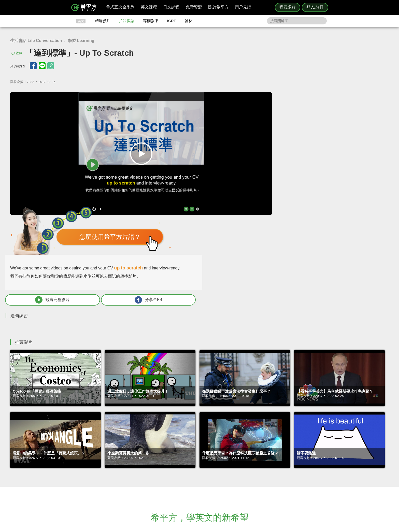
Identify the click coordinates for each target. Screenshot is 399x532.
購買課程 (288, 7)
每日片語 (206, 475)
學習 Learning (81, 41)
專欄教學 (151, 21)
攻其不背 (206, 466)
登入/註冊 (315, 7)
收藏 (19, 53)
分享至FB (348, 181)
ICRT (172, 21)
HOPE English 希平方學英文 (156, 435)
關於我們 (230, 475)
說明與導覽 (256, 470)
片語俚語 (127, 21)
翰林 (189, 21)
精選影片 (103, 21)
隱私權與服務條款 (261, 466)
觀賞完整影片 (279, 181)
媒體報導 (230, 479)
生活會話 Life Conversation (36, 41)
